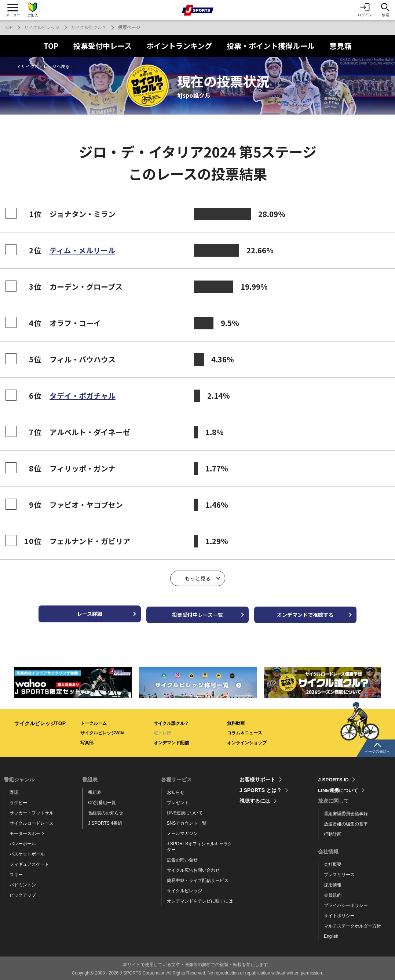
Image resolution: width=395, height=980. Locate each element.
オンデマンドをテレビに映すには (200, 898)
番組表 (95, 790)
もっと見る (198, 578)
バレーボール (23, 842)
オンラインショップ (247, 740)
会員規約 (333, 893)
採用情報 (333, 883)
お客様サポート (257, 777)
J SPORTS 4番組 (105, 821)
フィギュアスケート (29, 862)
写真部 (87, 740)
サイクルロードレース (32, 821)
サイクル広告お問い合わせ (193, 868)
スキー (16, 872)
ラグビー (18, 800)
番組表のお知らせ (106, 811)
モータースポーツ (27, 831)
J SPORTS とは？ (261, 788)
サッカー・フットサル (32, 811)
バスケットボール (27, 852)
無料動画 (236, 721)
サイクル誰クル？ (89, 28)
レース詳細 (80, 613)
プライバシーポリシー (346, 903)
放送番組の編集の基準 (346, 822)
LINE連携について (185, 811)
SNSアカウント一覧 (187, 821)
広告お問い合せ (182, 858)
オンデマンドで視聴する (315, 613)
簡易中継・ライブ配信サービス (198, 878)
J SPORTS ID (334, 777)
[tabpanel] (72, 680)
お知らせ (176, 790)
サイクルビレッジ (42, 28)
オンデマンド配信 (171, 740)
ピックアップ (23, 893)
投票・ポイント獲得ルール (271, 46)
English (331, 934)
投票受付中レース (103, 46)
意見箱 (340, 46)
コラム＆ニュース (245, 731)
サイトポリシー (339, 913)
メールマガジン (182, 831)
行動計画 (333, 832)
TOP (8, 28)
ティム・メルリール (82, 250)
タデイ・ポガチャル (83, 396)
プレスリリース (339, 872)
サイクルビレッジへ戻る (45, 66)
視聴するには (255, 799)
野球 (14, 790)
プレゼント (178, 800)
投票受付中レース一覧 (197, 613)
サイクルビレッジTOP (40, 721)
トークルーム (94, 721)
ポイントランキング (179, 46)
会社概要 (333, 862)
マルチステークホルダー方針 (352, 923)
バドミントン (23, 882)
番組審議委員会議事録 (346, 811)
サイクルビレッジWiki (103, 731)
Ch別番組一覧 (102, 800)
